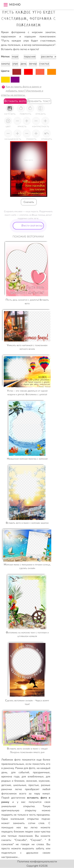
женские (32, 781)
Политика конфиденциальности (37, 862)
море (15, 57)
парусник (30, 57)
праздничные (41, 772)
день (24, 64)
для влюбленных (33, 777)
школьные (20, 785)
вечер (33, 64)
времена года (10, 777)
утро (15, 64)
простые (34, 785)
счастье (44, 64)
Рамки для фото (25, 768)
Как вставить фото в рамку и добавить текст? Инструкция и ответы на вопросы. (22, 91)
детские (6, 785)
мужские (44, 781)
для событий (20, 772)
